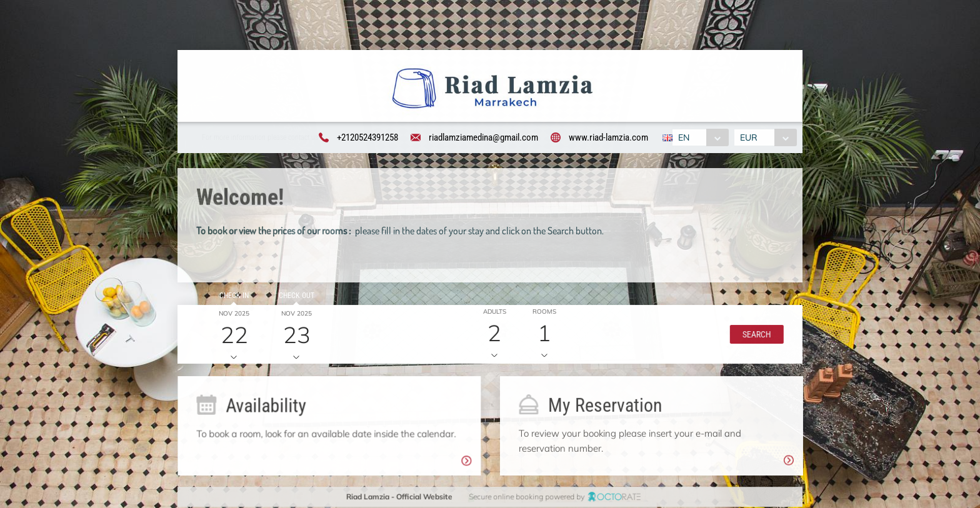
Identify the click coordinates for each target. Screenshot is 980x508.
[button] (754, 336)
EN (683, 138)
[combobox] (700, 138)
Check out (294, 297)
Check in (232, 297)
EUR (750, 138)
